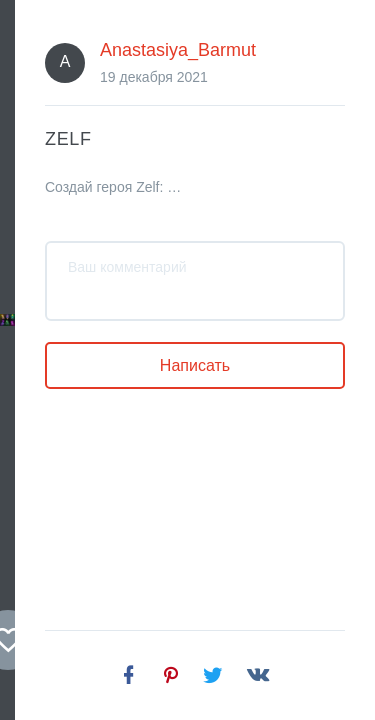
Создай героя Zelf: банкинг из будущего (97, 566)
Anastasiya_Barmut (148, 431)
